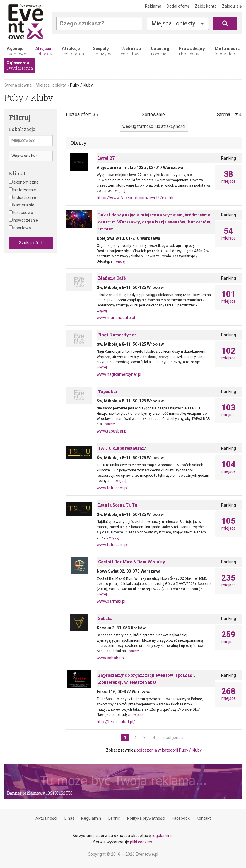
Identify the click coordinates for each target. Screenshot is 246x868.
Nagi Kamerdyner (117, 335)
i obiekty (44, 51)
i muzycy (102, 51)
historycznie (22, 190)
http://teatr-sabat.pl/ (116, 722)
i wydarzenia (20, 65)
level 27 (106, 158)
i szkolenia (73, 51)
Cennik (114, 818)
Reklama (153, 6)
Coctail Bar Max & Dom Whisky (132, 562)
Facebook (181, 818)
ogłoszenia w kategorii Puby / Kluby (169, 750)
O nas (69, 818)
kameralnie (22, 205)
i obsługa (160, 51)
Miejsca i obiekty (173, 23)
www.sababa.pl (111, 658)
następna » (174, 738)
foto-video (227, 51)
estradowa (131, 51)
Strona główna (18, 85)
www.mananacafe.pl (116, 318)
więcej (120, 191)
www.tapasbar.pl (112, 431)
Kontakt (204, 818)
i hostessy (192, 51)
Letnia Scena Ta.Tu (118, 505)
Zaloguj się (232, 6)
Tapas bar (108, 391)
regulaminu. (163, 836)
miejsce (228, 177)
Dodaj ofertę (178, 6)
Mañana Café (112, 278)
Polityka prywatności (146, 818)
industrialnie (22, 197)
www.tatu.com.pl (112, 488)
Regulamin (91, 818)
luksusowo (21, 213)
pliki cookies (141, 842)
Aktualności (46, 818)
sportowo (20, 228)
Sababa (105, 618)
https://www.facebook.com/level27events (136, 198)
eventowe (16, 51)
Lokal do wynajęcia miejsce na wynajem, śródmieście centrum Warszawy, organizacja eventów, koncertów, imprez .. (155, 222)
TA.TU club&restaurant (122, 448)
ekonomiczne (24, 182)
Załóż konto (206, 6)
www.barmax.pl (111, 601)
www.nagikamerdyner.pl (119, 374)
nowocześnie (23, 220)
